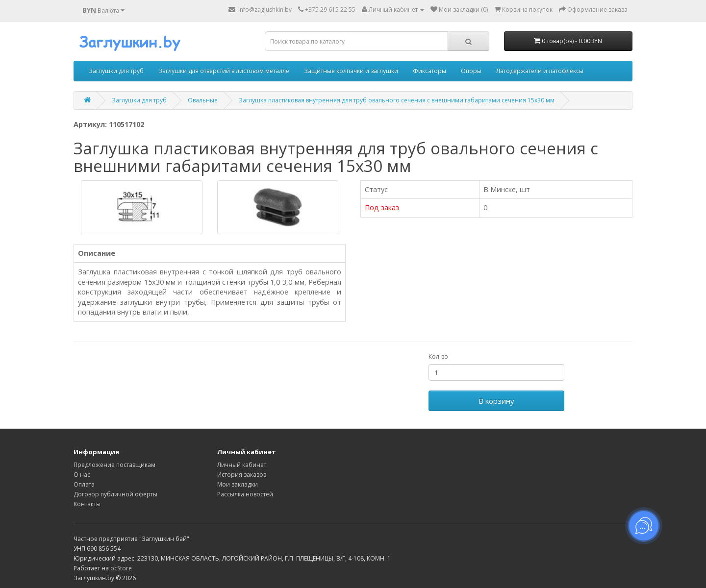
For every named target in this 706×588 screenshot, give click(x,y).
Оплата (84, 484)
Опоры (471, 71)
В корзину (496, 401)
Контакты (87, 504)
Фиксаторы (429, 71)
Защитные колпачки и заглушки (351, 71)
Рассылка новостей (245, 494)
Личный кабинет (242, 465)
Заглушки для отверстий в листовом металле (224, 71)
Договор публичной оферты (115, 494)
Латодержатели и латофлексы (540, 71)
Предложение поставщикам (114, 465)
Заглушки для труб (116, 71)
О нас (82, 475)
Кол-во (438, 356)
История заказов (242, 475)
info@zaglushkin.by (260, 10)
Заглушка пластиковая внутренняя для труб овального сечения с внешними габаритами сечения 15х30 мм (397, 100)
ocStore (121, 568)
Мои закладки (238, 484)
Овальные (203, 100)
